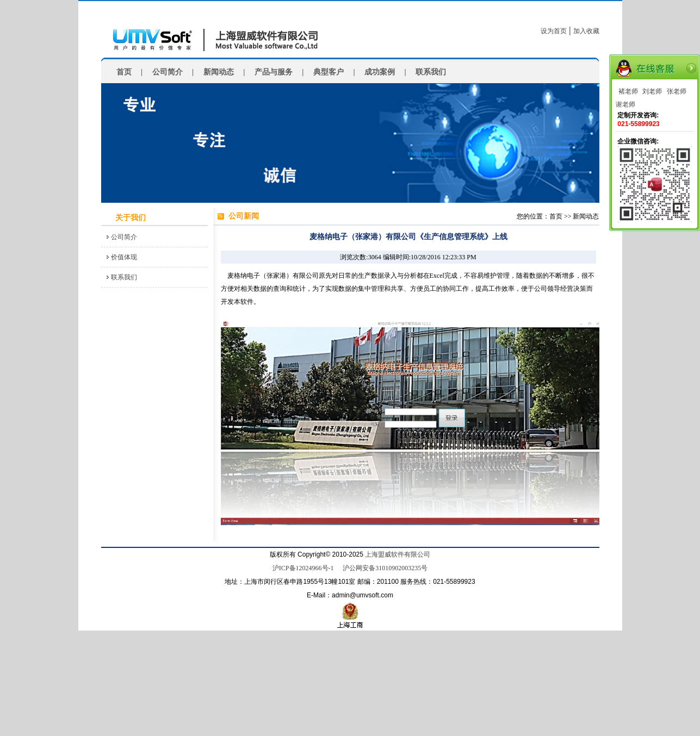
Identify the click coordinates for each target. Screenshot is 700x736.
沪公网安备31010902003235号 (385, 568)
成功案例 (380, 72)
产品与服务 (274, 72)
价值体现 (124, 257)
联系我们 (431, 72)
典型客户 (329, 72)
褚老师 (628, 91)
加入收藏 (586, 31)
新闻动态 (219, 72)
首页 (124, 72)
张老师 (677, 91)
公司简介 (168, 72)
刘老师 (652, 91)
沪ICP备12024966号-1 (303, 568)
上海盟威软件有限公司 (398, 554)
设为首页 (554, 31)
